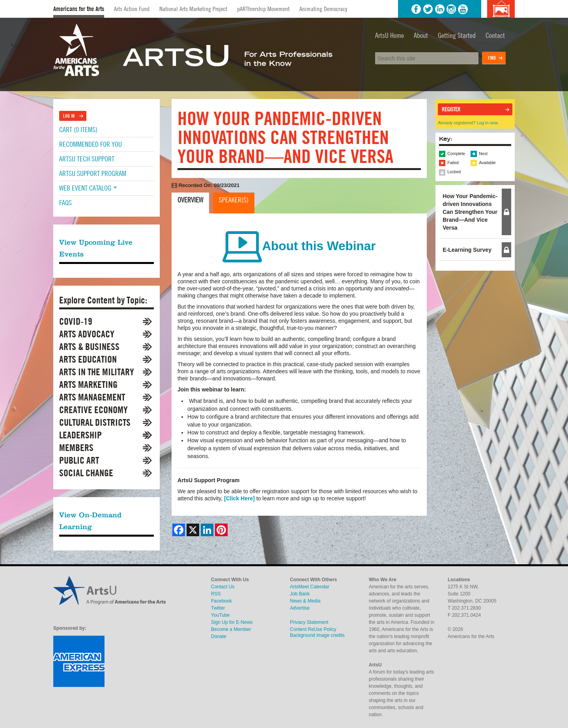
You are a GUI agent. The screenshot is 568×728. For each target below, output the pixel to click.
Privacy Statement (309, 622)
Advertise (300, 608)
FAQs (65, 203)
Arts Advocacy (87, 334)
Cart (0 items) (78, 130)
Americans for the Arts (79, 9)
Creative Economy (93, 410)
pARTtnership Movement (263, 9)
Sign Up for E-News (232, 622)
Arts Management (92, 397)
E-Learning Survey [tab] (467, 250)
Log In (69, 116)
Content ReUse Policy (313, 629)
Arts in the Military (97, 372)
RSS (216, 594)
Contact (495, 35)
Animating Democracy (323, 9)
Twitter (428, 9)
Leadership (80, 435)
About (421, 35)
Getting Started (457, 35)
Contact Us (223, 587)
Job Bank (300, 594)
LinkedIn (440, 9)
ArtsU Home (390, 35)
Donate (219, 636)
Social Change (86, 473)
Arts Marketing (88, 385)
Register (451, 109)
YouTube (463, 9)
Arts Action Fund (132, 9)
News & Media (305, 601)
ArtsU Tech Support (87, 159)
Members (76, 448)
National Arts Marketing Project (193, 9)
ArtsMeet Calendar (310, 587)
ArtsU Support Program (93, 173)
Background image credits (501, 9)
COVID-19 (76, 321)
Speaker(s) (234, 200)
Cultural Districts (95, 422)
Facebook (416, 9)
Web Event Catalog (88, 188)
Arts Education (88, 359)
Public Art (79, 460)
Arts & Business (89, 347)
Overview (190, 200)
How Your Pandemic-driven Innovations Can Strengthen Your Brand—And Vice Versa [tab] (470, 212)
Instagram (451, 9)
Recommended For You (91, 144)
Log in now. (488, 123)
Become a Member (231, 629)
